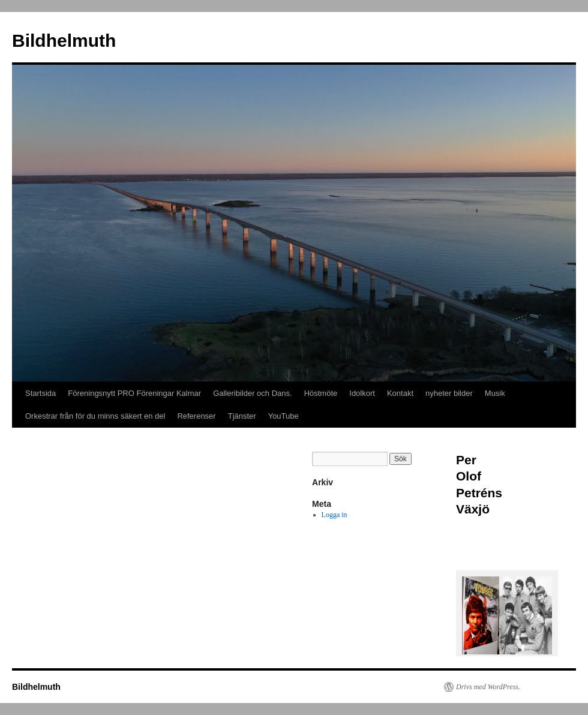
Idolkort (362, 393)
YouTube (283, 416)
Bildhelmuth (64, 40)
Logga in (334, 515)
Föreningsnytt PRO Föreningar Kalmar (134, 393)
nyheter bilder (449, 393)
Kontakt (400, 393)
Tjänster (242, 416)
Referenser (196, 416)
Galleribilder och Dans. (253, 393)
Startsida (40, 393)
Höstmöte (321, 393)
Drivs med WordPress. (488, 687)
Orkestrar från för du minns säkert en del (95, 416)
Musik (495, 393)
